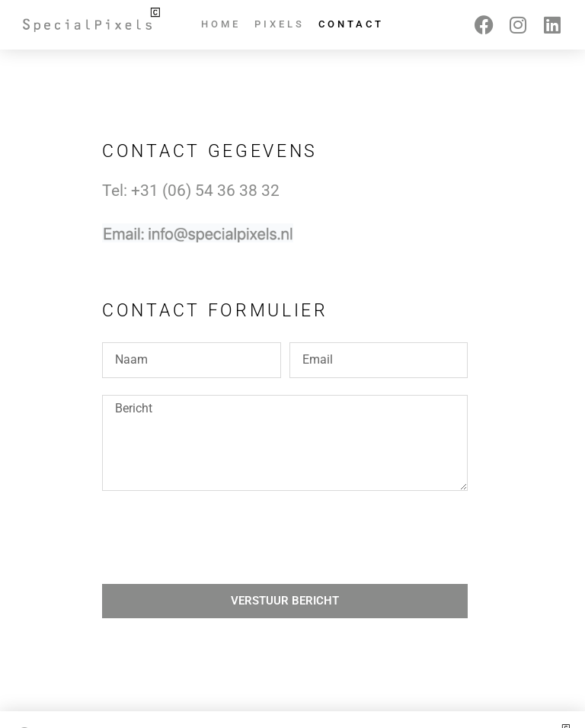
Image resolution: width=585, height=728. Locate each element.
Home (221, 24)
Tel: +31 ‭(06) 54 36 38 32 (191, 191)
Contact (351, 24)
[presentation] (218, 537)
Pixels (280, 24)
